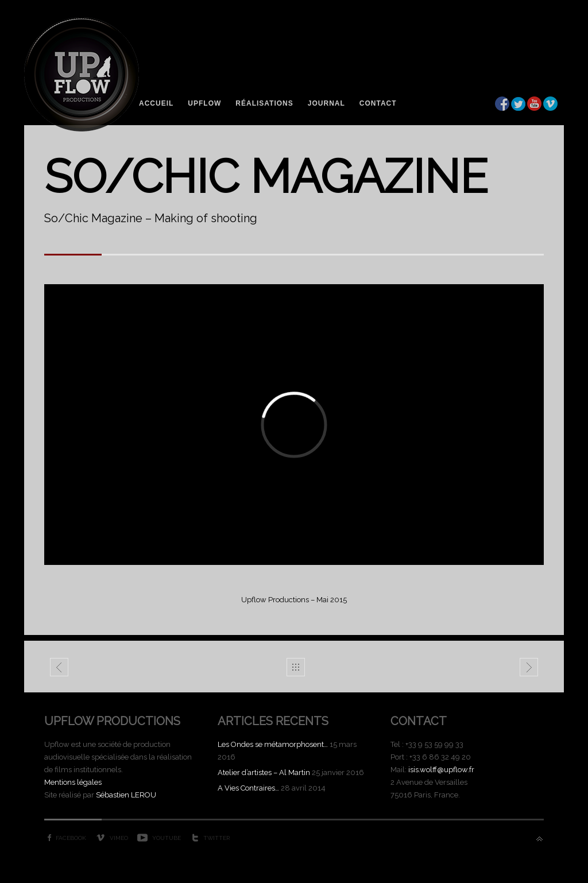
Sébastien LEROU (126, 795)
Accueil (156, 103)
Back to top (539, 839)
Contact (378, 103)
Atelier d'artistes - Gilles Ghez (529, 669)
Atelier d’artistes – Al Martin (264, 772)
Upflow (204, 103)
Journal (326, 103)
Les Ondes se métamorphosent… (273, 744)
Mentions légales (73, 782)
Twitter (216, 838)
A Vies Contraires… (248, 788)
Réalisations (264, 103)
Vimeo (119, 838)
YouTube (167, 838)
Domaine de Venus (59, 669)
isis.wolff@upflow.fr (441, 770)
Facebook (71, 838)
